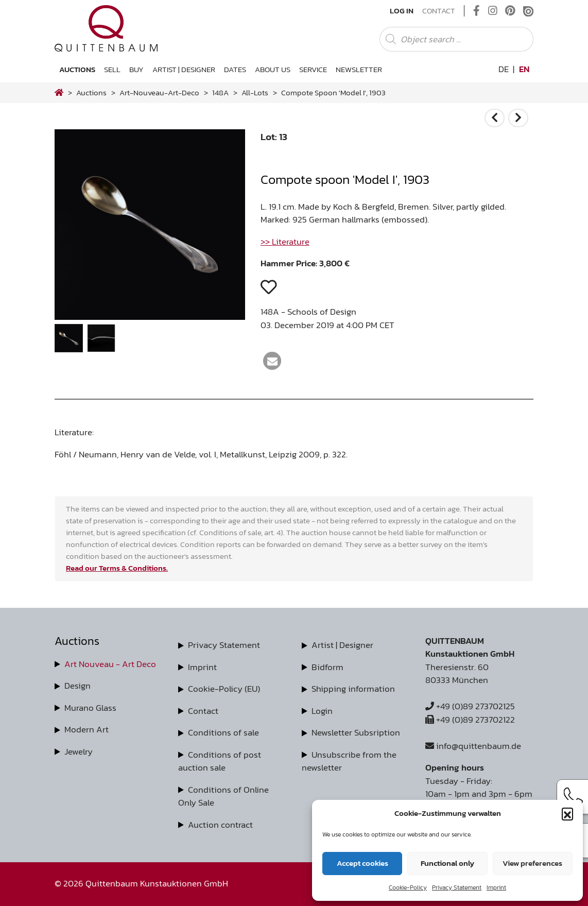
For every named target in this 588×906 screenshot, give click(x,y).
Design (77, 686)
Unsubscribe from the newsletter (349, 761)
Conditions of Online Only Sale (223, 796)
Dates (235, 69)
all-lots (255, 92)
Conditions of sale (223, 732)
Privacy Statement (457, 887)
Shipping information (353, 689)
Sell (112, 69)
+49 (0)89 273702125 (470, 706)
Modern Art (87, 729)
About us (273, 69)
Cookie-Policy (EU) (224, 689)
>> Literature (285, 242)
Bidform (327, 667)
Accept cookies (362, 863)
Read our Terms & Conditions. (117, 568)
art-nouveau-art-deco (159, 92)
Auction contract (220, 825)
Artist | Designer (184, 69)
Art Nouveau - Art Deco (110, 664)
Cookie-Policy (408, 887)
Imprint (496, 887)
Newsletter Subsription (356, 732)
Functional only (447, 863)
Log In (402, 11)
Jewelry (79, 751)
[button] (567, 813)
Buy (136, 69)
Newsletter (359, 69)
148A (220, 92)
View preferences (532, 863)
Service (313, 69)
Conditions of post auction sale (220, 761)
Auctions (77, 69)
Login (322, 711)
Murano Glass (90, 708)
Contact (439, 11)
